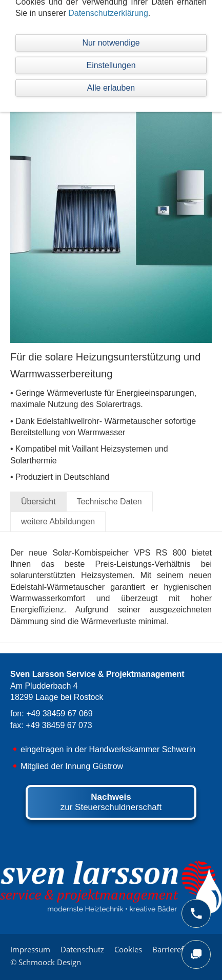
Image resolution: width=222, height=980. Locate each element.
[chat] (196, 954)
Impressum (30, 949)
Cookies (128, 949)
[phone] (196, 913)
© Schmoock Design (46, 962)
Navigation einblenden (51, 13)
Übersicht (38, 502)
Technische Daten (109, 502)
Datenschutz (82, 949)
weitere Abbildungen (58, 521)
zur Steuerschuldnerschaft (111, 802)
